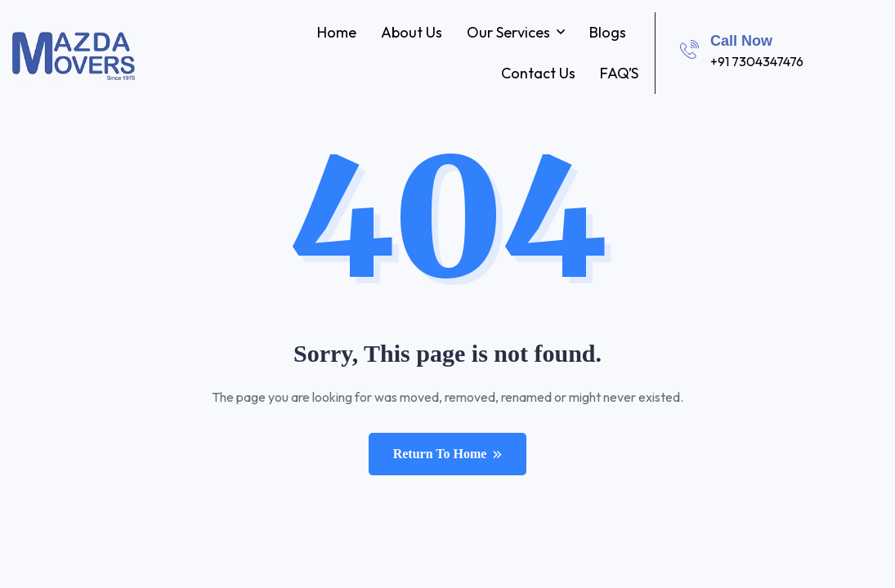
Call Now (741, 41)
